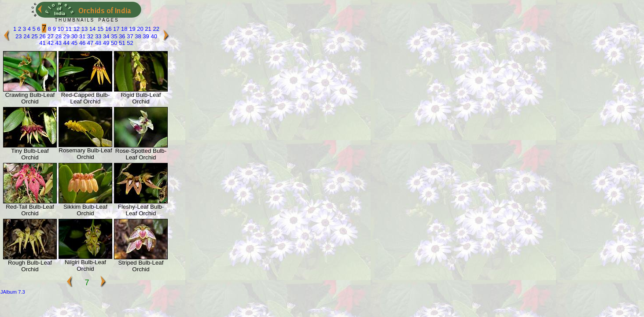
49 (105, 43)
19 (132, 29)
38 (137, 36)
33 (97, 36)
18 (124, 29)
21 (147, 29)
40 (153, 36)
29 (66, 36)
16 (107, 29)
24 (26, 36)
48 (97, 43)
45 (74, 43)
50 (113, 43)
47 (89, 43)
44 (66, 43)
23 (18, 36)
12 (76, 29)
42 (50, 43)
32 (89, 36)
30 (74, 36)
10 (60, 29)
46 (81, 43)
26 (42, 36)
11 (68, 29)
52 (129, 43)
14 (92, 29)
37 (129, 36)
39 (145, 36)
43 (58, 43)
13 (84, 29)
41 (42, 43)
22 (155, 29)
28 (58, 36)
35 (113, 36)
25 (34, 36)
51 (121, 43)
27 (50, 36)
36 (121, 36)
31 (81, 36)
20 (140, 29)
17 (115, 29)
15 (99, 29)
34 (105, 36)
